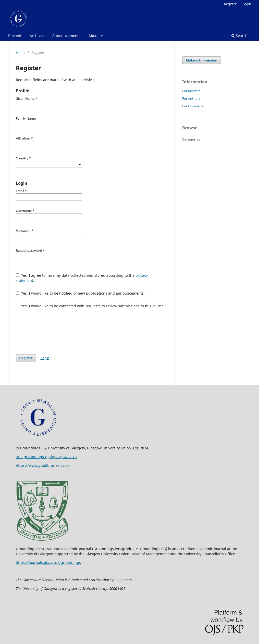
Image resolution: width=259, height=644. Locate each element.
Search (239, 36)
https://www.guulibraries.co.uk (43, 465)
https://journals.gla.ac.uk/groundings (48, 563)
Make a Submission (202, 60)
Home (21, 53)
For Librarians (193, 106)
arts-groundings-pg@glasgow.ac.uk (47, 457)
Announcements (66, 36)
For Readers (191, 91)
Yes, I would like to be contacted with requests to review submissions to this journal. (91, 306)
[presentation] (55, 331)
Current (15, 36)
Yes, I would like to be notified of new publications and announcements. (80, 293)
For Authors (191, 98)
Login (247, 4)
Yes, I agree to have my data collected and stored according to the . (82, 278)
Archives (37, 36)
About (94, 36)
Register (230, 4)
